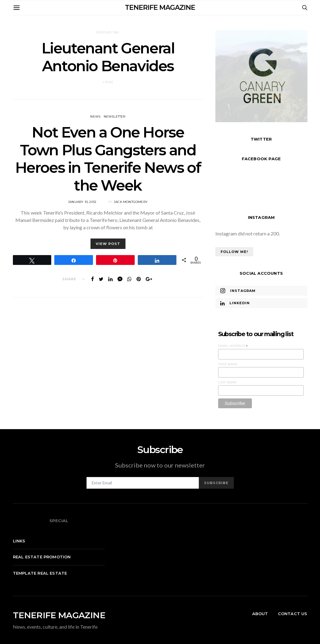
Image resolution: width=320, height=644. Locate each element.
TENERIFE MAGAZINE (160, 8)
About (260, 614)
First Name (228, 364)
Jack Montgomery (131, 202)
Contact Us (293, 614)
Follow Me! (234, 252)
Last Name (227, 382)
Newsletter (115, 116)
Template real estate (40, 573)
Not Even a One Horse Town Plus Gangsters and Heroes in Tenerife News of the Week (108, 159)
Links (19, 541)
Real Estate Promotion (42, 557)
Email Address (233, 346)
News (95, 116)
